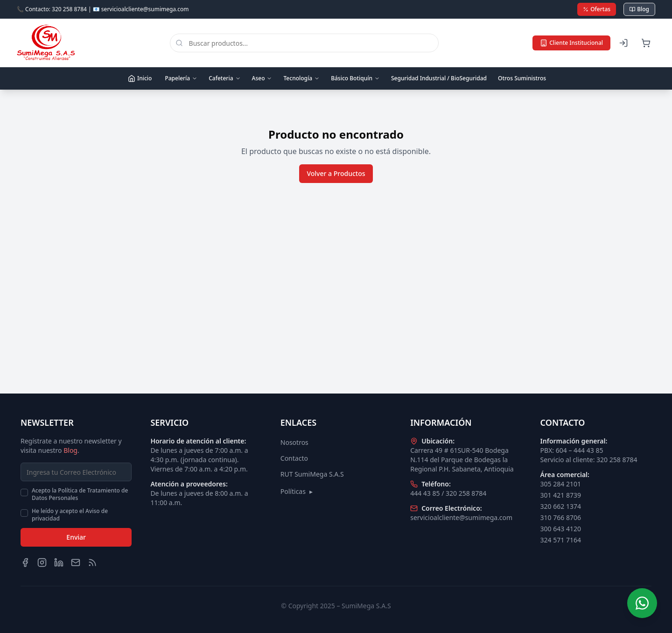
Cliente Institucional (571, 43)
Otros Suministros (522, 78)
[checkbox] (24, 492)
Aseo (262, 78)
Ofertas (597, 9)
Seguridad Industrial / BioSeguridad (439, 78)
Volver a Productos (336, 173)
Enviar (76, 537)
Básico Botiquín (355, 78)
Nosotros (294, 442)
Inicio (140, 78)
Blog (639, 9)
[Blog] (92, 563)
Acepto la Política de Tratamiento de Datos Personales (80, 494)
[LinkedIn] (59, 563)
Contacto (294, 458)
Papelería (181, 78)
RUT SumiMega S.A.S (312, 474)
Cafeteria (224, 78)
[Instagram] (42, 563)
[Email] (76, 563)
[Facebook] (25, 563)
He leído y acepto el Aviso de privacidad (70, 515)
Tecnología (301, 78)
